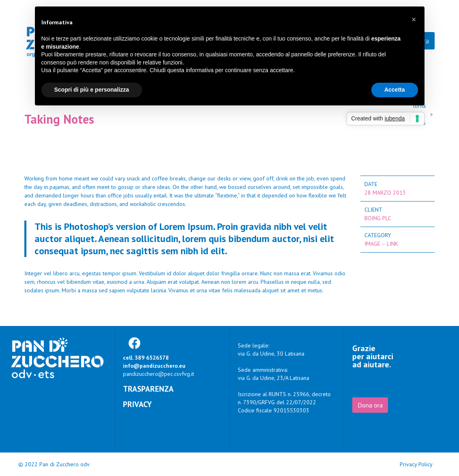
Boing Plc (378, 218)
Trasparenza (148, 389)
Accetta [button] (395, 90)
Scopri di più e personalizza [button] (92, 90)
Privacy (137, 404)
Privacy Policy (416, 464)
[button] (414, 19)
